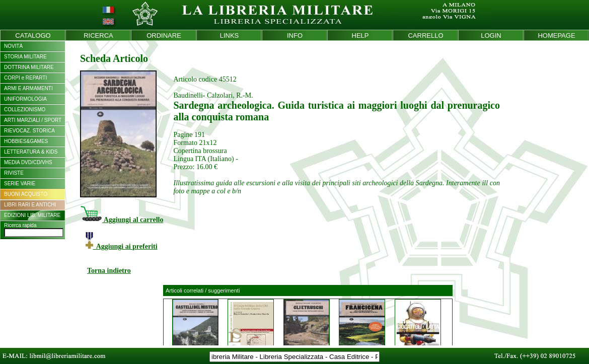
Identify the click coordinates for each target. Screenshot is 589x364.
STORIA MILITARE (25, 57)
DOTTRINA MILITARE (29, 67)
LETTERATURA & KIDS (31, 152)
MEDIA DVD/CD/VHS (28, 162)
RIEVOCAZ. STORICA (29, 131)
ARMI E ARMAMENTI (28, 88)
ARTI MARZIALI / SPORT (33, 120)
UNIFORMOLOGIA (25, 99)
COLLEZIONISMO (25, 110)
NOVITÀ (13, 46)
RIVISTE (14, 173)
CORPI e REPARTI (25, 78)
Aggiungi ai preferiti (122, 246)
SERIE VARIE (20, 184)
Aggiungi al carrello (122, 220)
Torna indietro (109, 271)
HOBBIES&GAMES (26, 141)
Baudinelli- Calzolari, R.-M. (213, 95)
